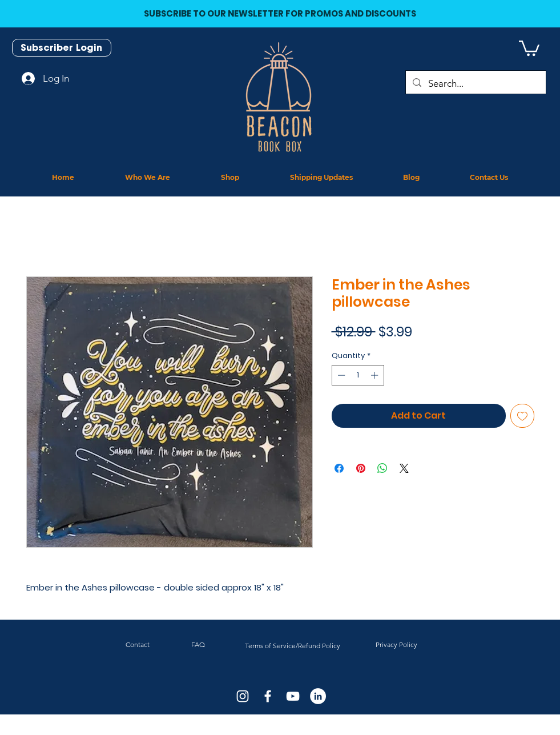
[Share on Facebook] (339, 468)
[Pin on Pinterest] (361, 468)
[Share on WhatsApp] (382, 468)
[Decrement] (340, 375)
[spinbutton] (358, 375)
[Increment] (376, 375)
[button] (529, 47)
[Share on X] (404, 468)
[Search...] (475, 84)
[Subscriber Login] (62, 48)
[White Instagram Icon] (243, 696)
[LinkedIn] (318, 696)
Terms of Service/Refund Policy (293, 646)
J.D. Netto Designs (293, 732)
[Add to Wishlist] (522, 416)
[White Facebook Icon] (268, 696)
